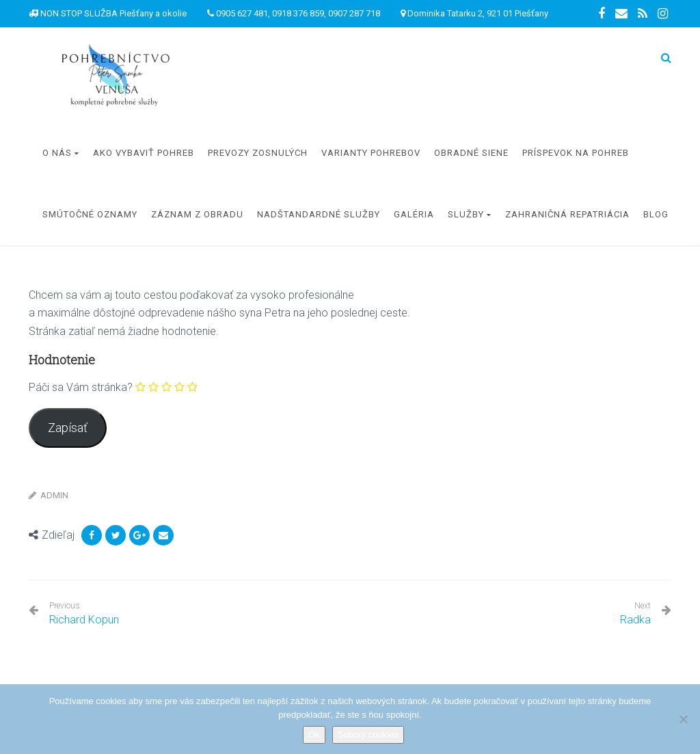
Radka (635, 620)
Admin (54, 495)
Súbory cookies (368, 735)
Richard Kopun (84, 614)
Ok (314, 735)
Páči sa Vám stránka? (81, 387)
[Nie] (683, 719)
